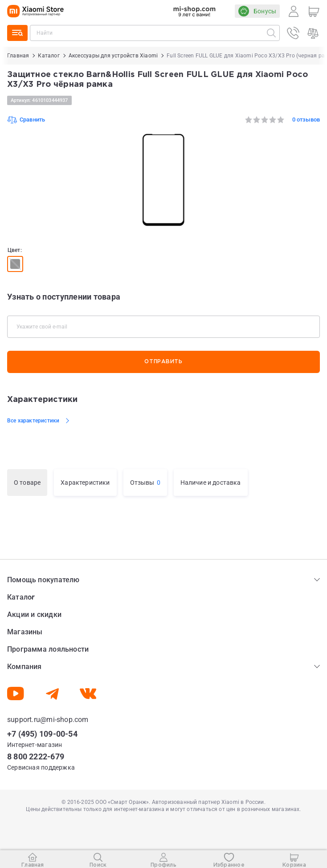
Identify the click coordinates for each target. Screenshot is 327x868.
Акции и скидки (34, 614)
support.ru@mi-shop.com (48, 720)
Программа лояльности (48, 649)
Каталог (21, 597)
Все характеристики (33, 421)
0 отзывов (306, 120)
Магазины (25, 632)
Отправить (163, 362)
